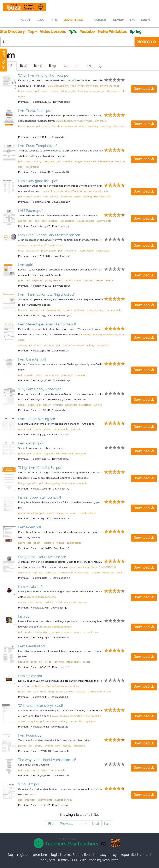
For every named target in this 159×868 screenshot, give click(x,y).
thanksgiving (54, 310)
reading (87, 196)
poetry (54, 91)
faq (10, 855)
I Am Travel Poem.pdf (35, 111)
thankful (23, 310)
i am (35, 692)
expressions (103, 251)
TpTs (73, 32)
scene (22, 721)
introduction (33, 167)
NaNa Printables (112, 32)
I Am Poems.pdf (31, 735)
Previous (66, 824)
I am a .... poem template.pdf (40, 497)
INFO (54, 20)
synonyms (70, 251)
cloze (48, 662)
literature (58, 126)
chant (107, 692)
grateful (32, 483)
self (59, 161)
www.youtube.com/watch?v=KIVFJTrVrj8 (92, 567)
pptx (21, 280)
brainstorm (85, 405)
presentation (48, 251)
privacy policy (106, 855)
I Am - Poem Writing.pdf (37, 419)
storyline (33, 721)
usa (41, 573)
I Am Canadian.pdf (32, 359)
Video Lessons (53, 32)
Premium (40, 855)
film (81, 721)
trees (21, 91)
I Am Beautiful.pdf (32, 646)
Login (55, 855)
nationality (103, 345)
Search (147, 42)
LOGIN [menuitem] (145, 20)
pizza (21, 692)
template (49, 161)
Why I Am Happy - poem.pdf (40, 389)
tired (21, 251)
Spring (136, 32)
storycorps (24, 573)
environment (98, 91)
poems (22, 221)
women (83, 602)
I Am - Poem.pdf (31, 443)
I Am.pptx (25, 265)
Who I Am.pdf (29, 784)
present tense (91, 632)
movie (73, 721)
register (23, 855)
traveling (106, 126)
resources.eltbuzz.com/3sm (56, 627)
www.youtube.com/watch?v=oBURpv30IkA (76, 716)
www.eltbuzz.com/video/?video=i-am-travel (81, 121)
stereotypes (25, 345)
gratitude (79, 310)
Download (144, 89)
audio (72, 91)
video (64, 91)
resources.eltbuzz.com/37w (40, 597)
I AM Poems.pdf (30, 211)
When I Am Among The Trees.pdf (44, 76)
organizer (30, 800)
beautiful (23, 662)
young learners (86, 221)
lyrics (45, 770)
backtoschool (87, 513)
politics (49, 602)
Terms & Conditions (77, 855)
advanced (71, 126)
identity (68, 161)
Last (107, 824)
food (43, 692)
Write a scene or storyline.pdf (41, 706)
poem (45, 91)
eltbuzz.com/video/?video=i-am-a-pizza (55, 686)
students (82, 483)
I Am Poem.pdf (30, 527)
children (89, 280)
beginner (37, 280)
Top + (32, 32)
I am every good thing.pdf (38, 181)
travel (21, 126)
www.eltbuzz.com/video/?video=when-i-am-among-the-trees (84, 86)
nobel (59, 602)
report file (128, 855)
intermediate (105, 161)
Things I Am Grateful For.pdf (40, 468)
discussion (113, 91)
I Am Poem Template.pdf (37, 146)
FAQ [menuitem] (133, 20)
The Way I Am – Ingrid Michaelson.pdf (47, 760)
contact (146, 855)
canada (29, 375)
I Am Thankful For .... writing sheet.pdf (47, 295)
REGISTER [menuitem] (99, 20)
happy (22, 405)
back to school (103, 196)
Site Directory (12, 32)
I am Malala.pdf (30, 587)
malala (22, 602)
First (51, 824)
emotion (58, 405)
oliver (30, 91)
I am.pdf (25, 616)
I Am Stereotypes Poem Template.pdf (47, 324)
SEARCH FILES (75, 20)
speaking (93, 126)
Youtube (87, 32)
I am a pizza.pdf (30, 676)
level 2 (109, 280)
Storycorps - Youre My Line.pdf (42, 557)
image (78, 161)
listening (83, 91)
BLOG (40, 20)
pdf (37, 91)
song (34, 662)
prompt (68, 310)
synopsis (91, 721)
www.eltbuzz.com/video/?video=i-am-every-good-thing (75, 191)
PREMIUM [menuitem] (118, 20)
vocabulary (32, 251)
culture (96, 573)
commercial (52, 375)
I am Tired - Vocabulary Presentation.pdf (49, 235)
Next (95, 824)
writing (37, 161)
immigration (82, 573)
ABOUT (25, 20)
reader (99, 280)
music (87, 662)
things (22, 483)
